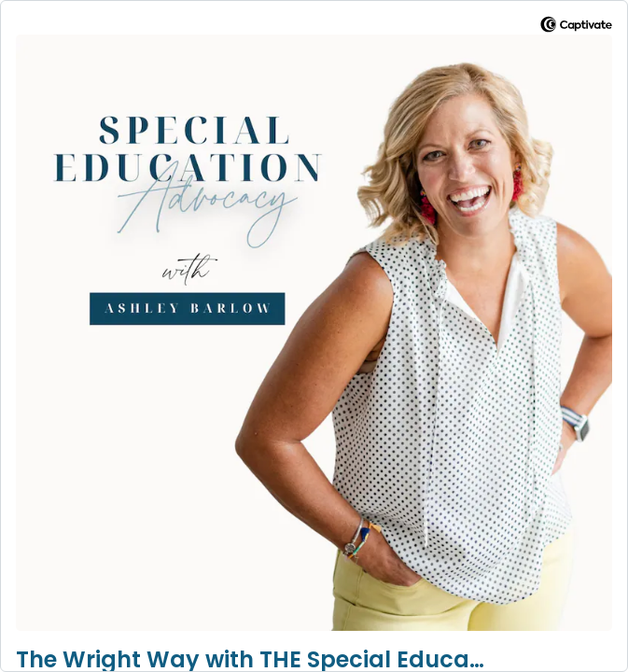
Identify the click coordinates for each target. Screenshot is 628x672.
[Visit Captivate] (576, 28)
